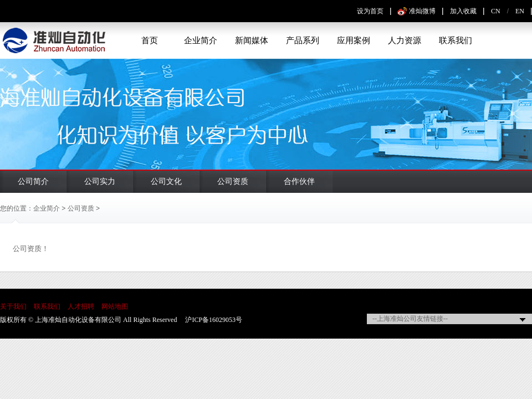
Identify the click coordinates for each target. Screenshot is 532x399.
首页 (150, 40)
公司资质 (233, 181)
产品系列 (303, 40)
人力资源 (405, 40)
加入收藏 (463, 11)
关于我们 (13, 306)
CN (496, 11)
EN (520, 11)
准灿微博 (422, 11)
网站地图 (115, 306)
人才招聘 (81, 306)
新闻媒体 (252, 40)
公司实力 (100, 181)
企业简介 (201, 40)
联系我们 (456, 40)
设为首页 (370, 11)
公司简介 (33, 181)
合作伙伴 (299, 181)
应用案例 (354, 40)
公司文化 (166, 181)
